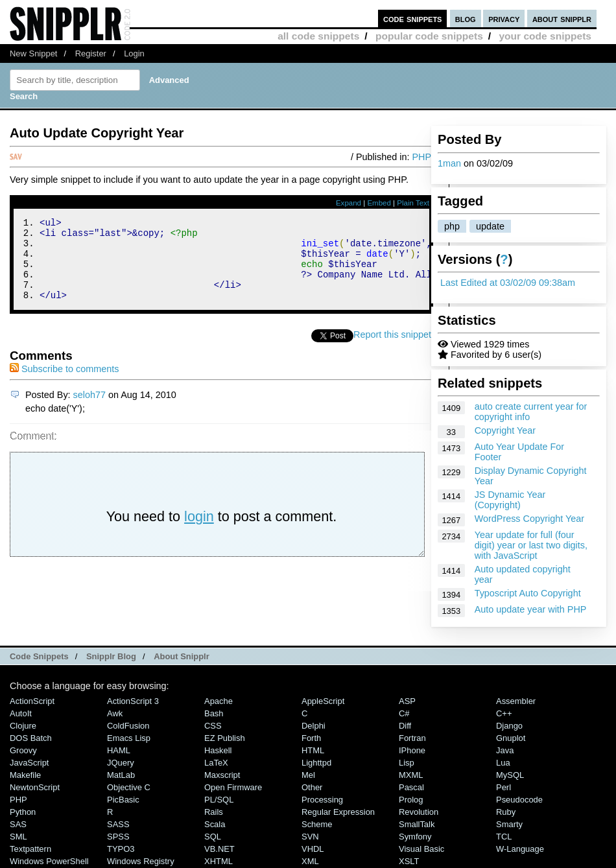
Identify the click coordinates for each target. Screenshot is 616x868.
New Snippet (33, 53)
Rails (214, 812)
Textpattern (30, 849)
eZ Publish (225, 738)
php (452, 226)
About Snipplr (182, 656)
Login (134, 53)
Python (23, 812)
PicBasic (123, 800)
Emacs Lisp (129, 738)
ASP (407, 701)
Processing (322, 800)
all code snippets (318, 36)
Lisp (407, 763)
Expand (349, 203)
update (490, 226)
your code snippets (545, 36)
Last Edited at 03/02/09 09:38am (508, 283)
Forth (311, 738)
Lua (503, 763)
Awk (115, 713)
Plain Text (413, 203)
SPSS (118, 837)
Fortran (412, 738)
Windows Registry (141, 861)
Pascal (411, 787)
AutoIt (21, 713)
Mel (308, 775)
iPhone (412, 750)
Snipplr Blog (111, 656)
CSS (213, 726)
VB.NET (219, 849)
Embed (379, 203)
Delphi (314, 726)
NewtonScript (35, 787)
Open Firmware (233, 787)
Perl (503, 787)
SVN (310, 837)
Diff (405, 726)
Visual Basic (421, 849)
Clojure (23, 726)
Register (91, 53)
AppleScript (323, 701)
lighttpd (316, 763)
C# (404, 713)
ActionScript (32, 701)
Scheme (317, 824)
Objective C (129, 787)
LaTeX (216, 763)
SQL (213, 837)
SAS (18, 824)
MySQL (510, 775)
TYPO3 (121, 849)
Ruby (506, 812)
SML (18, 837)
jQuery (121, 763)
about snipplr (562, 18)
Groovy (23, 750)
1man (449, 163)
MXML (411, 775)
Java (505, 750)
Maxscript (222, 775)
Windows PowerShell (49, 861)
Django (509, 726)
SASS (118, 824)
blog (466, 18)
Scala (215, 824)
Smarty (509, 824)
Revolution (419, 812)
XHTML (219, 861)
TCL (504, 837)
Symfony (415, 837)
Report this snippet (392, 350)
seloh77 (89, 410)
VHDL (313, 849)
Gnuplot (511, 738)
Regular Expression (338, 812)
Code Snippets (39, 656)
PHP (421, 157)
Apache (219, 701)
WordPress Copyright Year (529, 519)
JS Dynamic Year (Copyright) (510, 500)
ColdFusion (128, 726)
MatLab (121, 775)
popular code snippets (429, 36)
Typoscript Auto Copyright (528, 593)
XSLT (409, 861)
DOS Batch (31, 738)
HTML (313, 750)
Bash (214, 713)
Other (312, 787)
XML (310, 861)
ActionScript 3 (133, 701)
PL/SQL (219, 800)
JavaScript (29, 763)
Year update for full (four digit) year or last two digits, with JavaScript (531, 545)
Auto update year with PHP (531, 609)
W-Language (520, 849)
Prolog (411, 800)
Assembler (516, 701)
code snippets (413, 18)
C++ (504, 713)
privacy (504, 18)
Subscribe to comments (64, 384)
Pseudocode (519, 800)
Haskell (218, 750)
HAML (119, 750)
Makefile (25, 775)
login (199, 532)
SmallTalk (417, 824)
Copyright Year (505, 430)
